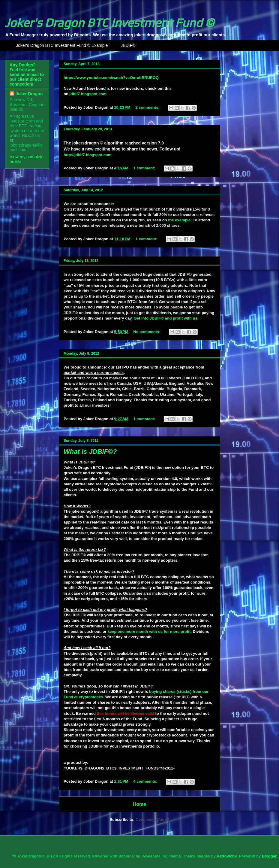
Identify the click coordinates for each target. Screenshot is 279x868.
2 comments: (148, 107)
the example (179, 220)
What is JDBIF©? (90, 452)
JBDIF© (128, 45)
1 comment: (145, 168)
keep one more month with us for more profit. (150, 631)
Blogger (269, 856)
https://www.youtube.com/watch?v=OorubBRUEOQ (111, 78)
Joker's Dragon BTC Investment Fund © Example (62, 45)
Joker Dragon (29, 94)
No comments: (147, 332)
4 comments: (146, 781)
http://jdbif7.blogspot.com (88, 155)
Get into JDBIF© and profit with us (166, 318)
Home (139, 804)
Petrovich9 (227, 856)
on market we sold (120, 378)
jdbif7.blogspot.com (88, 94)
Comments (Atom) (153, 819)
